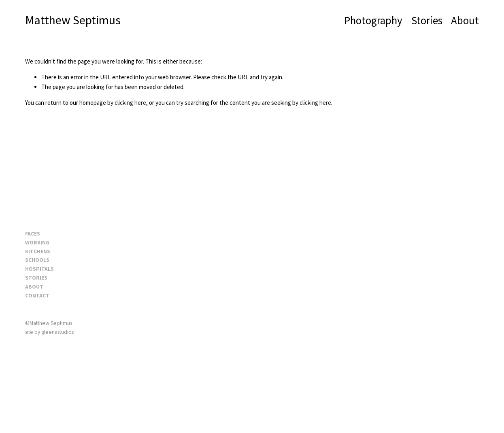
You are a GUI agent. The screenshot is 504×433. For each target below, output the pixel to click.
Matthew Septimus (73, 20)
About (465, 20)
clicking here (130, 103)
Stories (427, 20)
